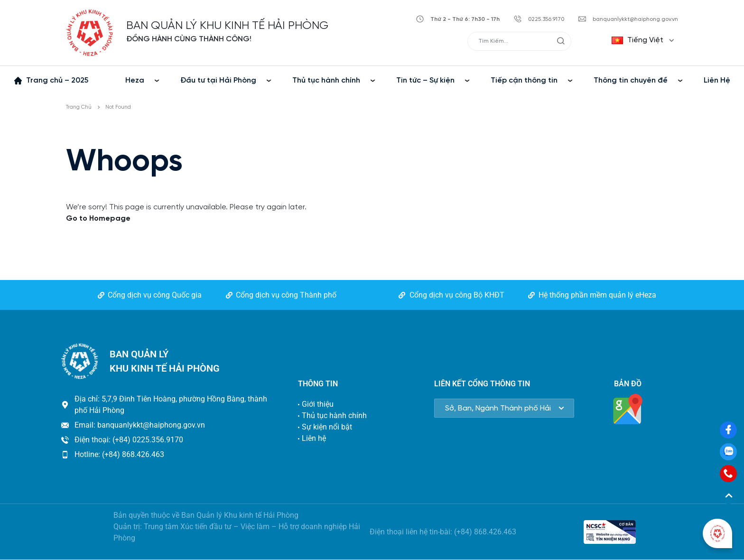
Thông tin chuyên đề (631, 80)
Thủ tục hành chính (326, 80)
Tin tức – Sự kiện (425, 80)
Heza (135, 80)
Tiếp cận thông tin (524, 80)
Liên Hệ (717, 80)
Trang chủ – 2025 (57, 80)
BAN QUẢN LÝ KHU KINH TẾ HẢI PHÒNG (227, 26)
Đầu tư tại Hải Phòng (218, 80)
